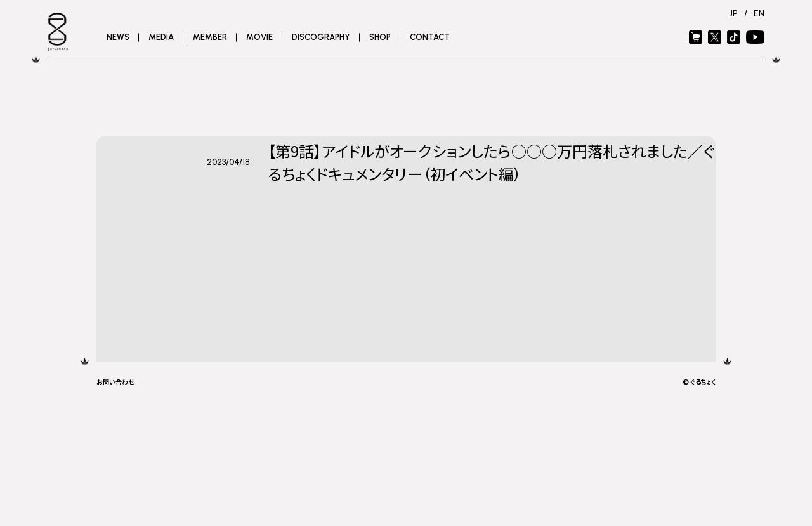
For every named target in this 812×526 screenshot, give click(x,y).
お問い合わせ (115, 382)
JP (733, 14)
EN (759, 14)
